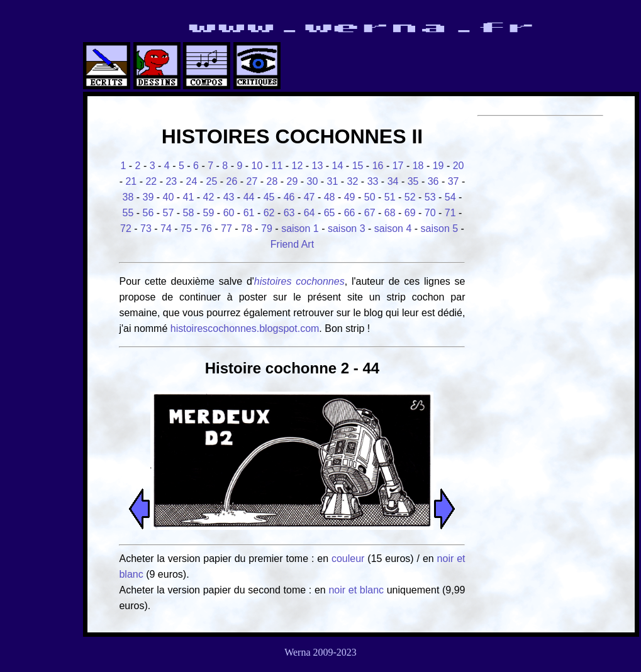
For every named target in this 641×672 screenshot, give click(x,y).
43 (229, 197)
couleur (349, 559)
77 (226, 229)
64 (309, 213)
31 (333, 181)
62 (269, 213)
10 (257, 166)
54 (450, 197)
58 (189, 213)
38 (128, 197)
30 (313, 181)
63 (289, 213)
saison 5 (440, 229)
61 (249, 213)
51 (390, 197)
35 (413, 181)
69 (410, 213)
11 (277, 166)
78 (247, 229)
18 (418, 166)
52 (410, 197)
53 (430, 197)
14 (338, 166)
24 (191, 181)
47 (309, 197)
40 (169, 197)
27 (252, 181)
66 (350, 213)
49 (350, 197)
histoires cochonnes (299, 281)
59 (209, 213)
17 (398, 166)
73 (146, 229)
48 (330, 197)
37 (454, 181)
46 (289, 197)
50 (370, 197)
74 (166, 229)
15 (358, 166)
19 (438, 166)
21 (131, 181)
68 (390, 213)
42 (209, 197)
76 (206, 229)
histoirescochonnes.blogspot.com (245, 328)
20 (459, 166)
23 (171, 181)
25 (212, 181)
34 (393, 181)
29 (293, 181)
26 (232, 181)
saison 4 (393, 229)
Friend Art (292, 244)
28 (272, 181)
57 (169, 213)
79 (267, 229)
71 (450, 213)
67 (370, 213)
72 (126, 229)
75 (186, 229)
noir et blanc (356, 590)
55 (128, 213)
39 (148, 197)
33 (373, 181)
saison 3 (347, 229)
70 (430, 213)
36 (433, 181)
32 (353, 181)
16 (378, 166)
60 (229, 213)
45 (269, 197)
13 (318, 166)
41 (189, 197)
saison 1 (300, 229)
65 (330, 213)
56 (148, 213)
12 (298, 166)
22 (151, 181)
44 (249, 197)
